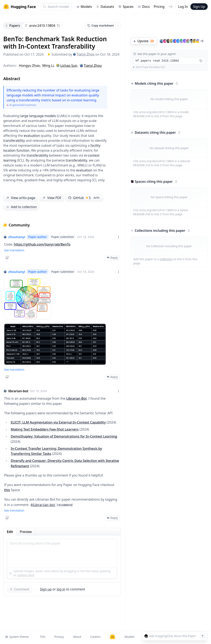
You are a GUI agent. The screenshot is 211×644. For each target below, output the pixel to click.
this (7, 490)
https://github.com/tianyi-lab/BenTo (42, 244)
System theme (17, 637)
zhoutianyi (17, 237)
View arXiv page (20, 198)
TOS (43, 637)
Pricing (159, 7)
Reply (112, 258)
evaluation (32, 136)
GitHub (84, 198)
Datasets (105, 7)
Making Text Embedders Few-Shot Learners (45, 429)
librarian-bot (18, 391)
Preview (26, 532)
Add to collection (21, 207)
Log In (183, 7)
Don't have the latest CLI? (151, 67)
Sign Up (199, 7)
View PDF (52, 198)
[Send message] (203, 636)
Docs (144, 7)
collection (166, 259)
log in (61, 589)
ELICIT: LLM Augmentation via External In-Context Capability (58, 422)
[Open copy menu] (118, 26)
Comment (19, 589)
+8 (202, 41)
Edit (10, 532)
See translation (14, 250)
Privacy (59, 637)
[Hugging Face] (113, 637)
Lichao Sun (69, 66)
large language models (38, 116)
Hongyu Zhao (29, 66)
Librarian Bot (77, 398)
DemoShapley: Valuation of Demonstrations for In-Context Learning (64, 436)
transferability (14, 141)
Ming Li (48, 66)
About (77, 637)
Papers (13, 26)
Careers (95, 637)
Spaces (126, 7)
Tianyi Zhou (84, 54)
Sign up (46, 589)
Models (84, 7)
